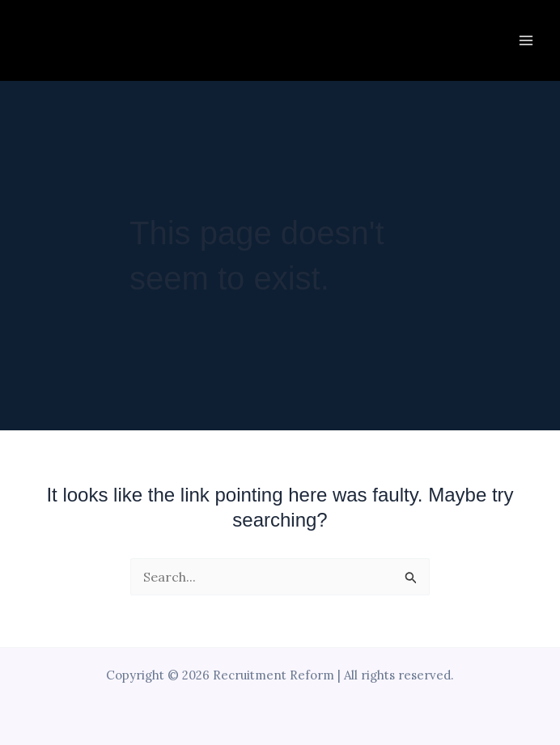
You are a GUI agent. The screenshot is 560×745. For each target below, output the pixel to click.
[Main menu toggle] (526, 40)
